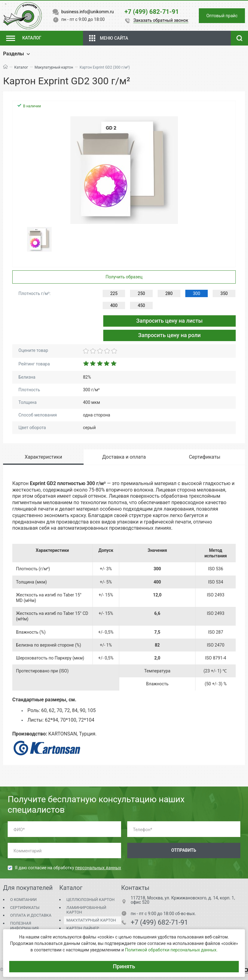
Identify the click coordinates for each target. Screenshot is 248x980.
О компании (23, 900)
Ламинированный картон (86, 910)
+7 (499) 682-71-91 (159, 922)
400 (114, 305)
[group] (124, 170)
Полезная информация (24, 926)
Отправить (184, 850)
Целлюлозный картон (91, 900)
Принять (124, 966)
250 (141, 293)
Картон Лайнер (83, 928)
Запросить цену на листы (169, 321)
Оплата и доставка (31, 915)
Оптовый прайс (222, 16)
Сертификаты (25, 908)
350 (224, 293)
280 (169, 293)
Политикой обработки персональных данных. (171, 950)
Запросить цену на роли (170, 335)
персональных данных (98, 868)
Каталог (21, 67)
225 (114, 293)
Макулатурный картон (54, 67)
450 (141, 305)
